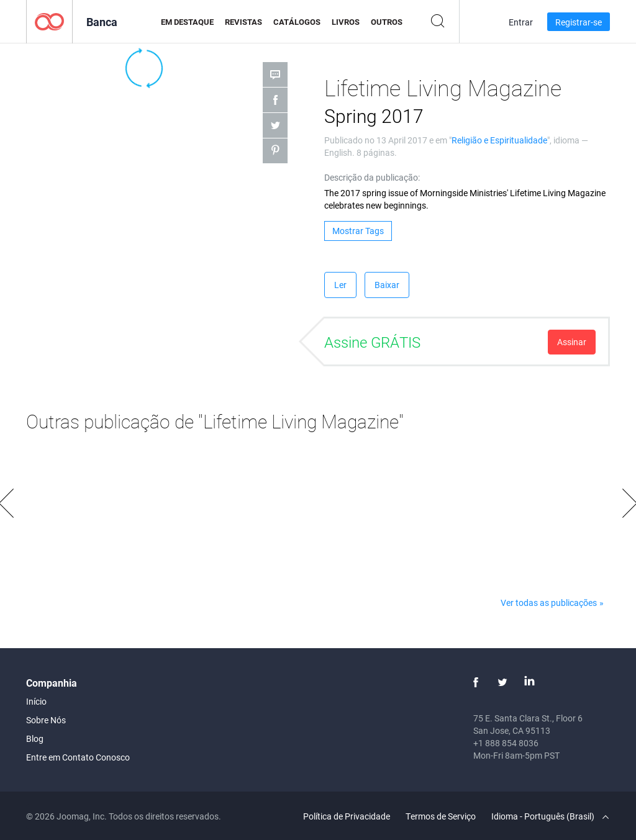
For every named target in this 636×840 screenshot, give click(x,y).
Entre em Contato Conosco (78, 757)
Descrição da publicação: (372, 177)
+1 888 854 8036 (506, 743)
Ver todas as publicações (549, 603)
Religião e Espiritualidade (499, 140)
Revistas (243, 22)
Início (36, 701)
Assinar (572, 342)
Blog (35, 738)
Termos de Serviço (441, 816)
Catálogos (297, 22)
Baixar (387, 285)
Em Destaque (187, 22)
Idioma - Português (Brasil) (550, 816)
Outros (387, 22)
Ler (340, 285)
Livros (346, 22)
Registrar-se (579, 22)
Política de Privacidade (347, 816)
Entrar (521, 22)
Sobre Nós (46, 720)
